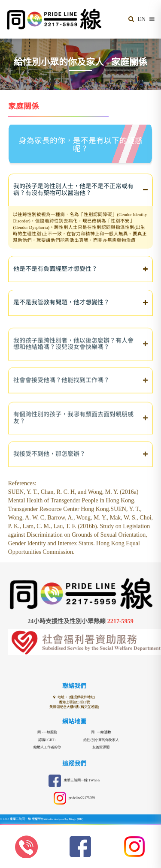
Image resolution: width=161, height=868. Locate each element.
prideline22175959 (74, 798)
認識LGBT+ (47, 740)
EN (142, 19)
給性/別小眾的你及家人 (101, 740)
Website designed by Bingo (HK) (64, 819)
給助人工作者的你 (47, 747)
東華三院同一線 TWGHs (74, 781)
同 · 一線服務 (47, 732)
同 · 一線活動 (101, 732)
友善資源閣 (101, 747)
